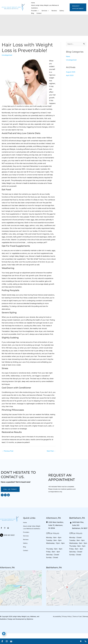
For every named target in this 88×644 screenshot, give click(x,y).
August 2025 (71, 72)
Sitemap (85, 627)
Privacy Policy (67, 627)
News (68, 56)
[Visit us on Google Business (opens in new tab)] (8, 505)
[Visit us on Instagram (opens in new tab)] (5, 505)
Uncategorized (7, 55)
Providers (26, 543)
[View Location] (47, 532)
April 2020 (70, 76)
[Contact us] (86, 641)
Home (25, 533)
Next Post (51, 461)
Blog (25, 558)
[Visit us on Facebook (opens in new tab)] (2, 505)
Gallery (25, 554)
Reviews (26, 550)
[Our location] (81, 641)
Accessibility (57, 627)
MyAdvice (30, 630)
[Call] (7, 545)
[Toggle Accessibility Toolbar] (4, 633)
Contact (26, 562)
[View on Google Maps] (21, 598)
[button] (38, 10)
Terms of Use (77, 627)
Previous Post (8, 461)
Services (26, 547)
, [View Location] (56, 535)
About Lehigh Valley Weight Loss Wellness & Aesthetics (32, 538)
